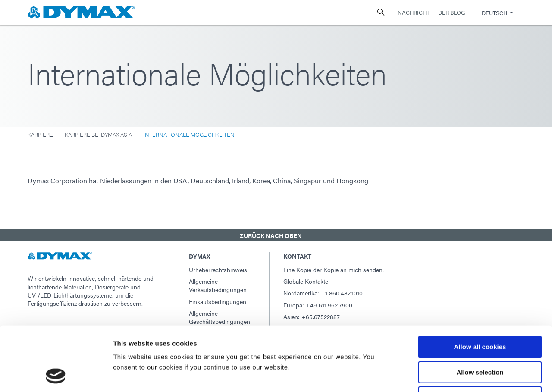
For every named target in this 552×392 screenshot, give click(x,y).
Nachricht (414, 12)
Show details (453, 375)
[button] (276, 235)
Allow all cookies (480, 287)
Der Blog (452, 12)
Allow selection (480, 312)
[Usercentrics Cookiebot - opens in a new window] (56, 375)
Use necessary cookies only (480, 337)
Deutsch (494, 13)
